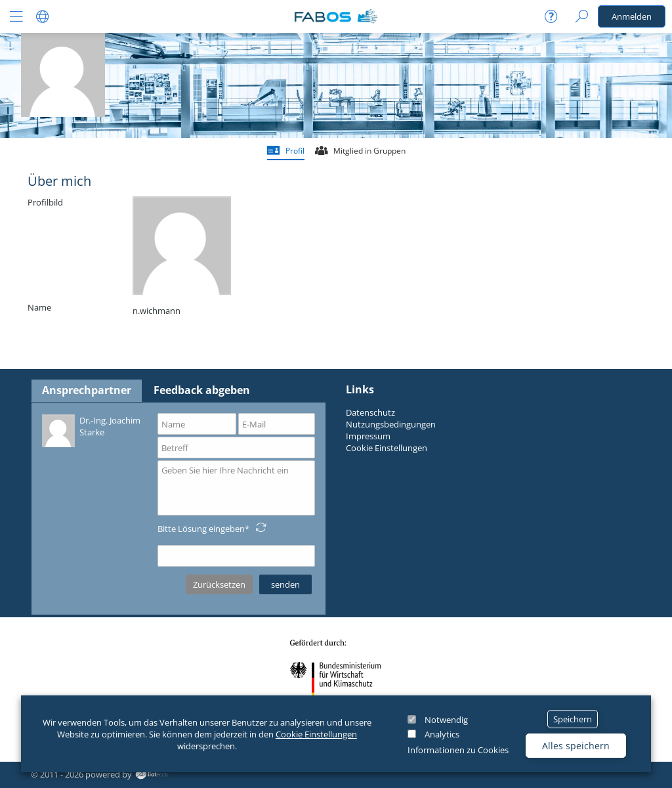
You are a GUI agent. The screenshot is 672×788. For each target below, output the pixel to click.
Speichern (573, 719)
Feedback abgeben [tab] (202, 390)
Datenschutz (370, 412)
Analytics (442, 734)
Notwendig (446, 720)
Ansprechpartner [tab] (87, 390)
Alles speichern (576, 746)
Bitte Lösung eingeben (201, 529)
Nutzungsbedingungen (391, 424)
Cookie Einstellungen (316, 734)
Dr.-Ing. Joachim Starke (91, 430)
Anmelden (632, 16)
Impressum (368, 436)
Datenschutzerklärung (85, 602)
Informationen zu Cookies (458, 750)
